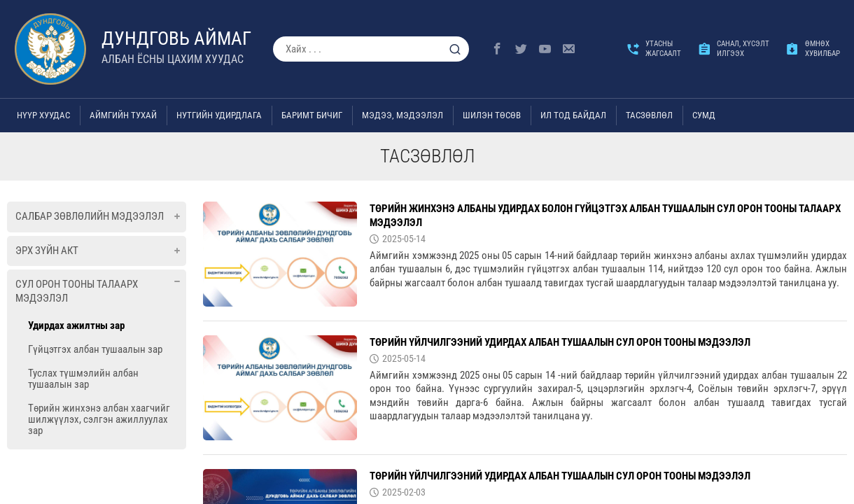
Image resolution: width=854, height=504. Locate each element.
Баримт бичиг (312, 115)
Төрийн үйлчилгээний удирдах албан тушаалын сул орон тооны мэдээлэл (560, 342)
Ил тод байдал (573, 115)
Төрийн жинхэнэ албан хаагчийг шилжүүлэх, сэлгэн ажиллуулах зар (99, 419)
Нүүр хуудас (43, 115)
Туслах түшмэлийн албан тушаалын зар (83, 379)
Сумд (704, 115)
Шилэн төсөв (492, 115)
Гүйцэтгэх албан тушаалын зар (95, 349)
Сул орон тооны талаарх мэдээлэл (77, 291)
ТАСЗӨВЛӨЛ (649, 115)
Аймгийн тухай (123, 115)
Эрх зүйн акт (47, 251)
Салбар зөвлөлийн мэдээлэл (90, 216)
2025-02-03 (404, 492)
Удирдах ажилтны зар (76, 325)
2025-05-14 (404, 239)
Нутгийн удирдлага (219, 115)
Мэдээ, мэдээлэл (402, 115)
